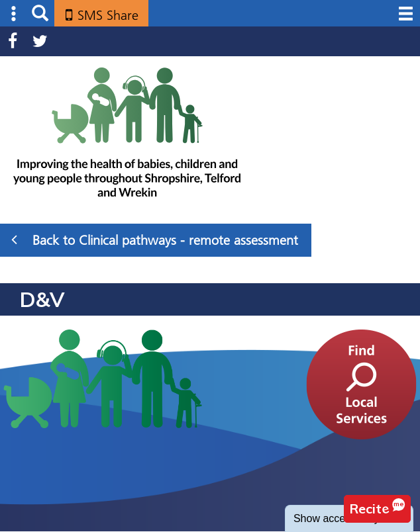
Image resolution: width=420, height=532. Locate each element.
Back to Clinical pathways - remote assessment (155, 240)
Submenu (14, 14)
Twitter (40, 41)
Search (40, 14)
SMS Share (108, 15)
